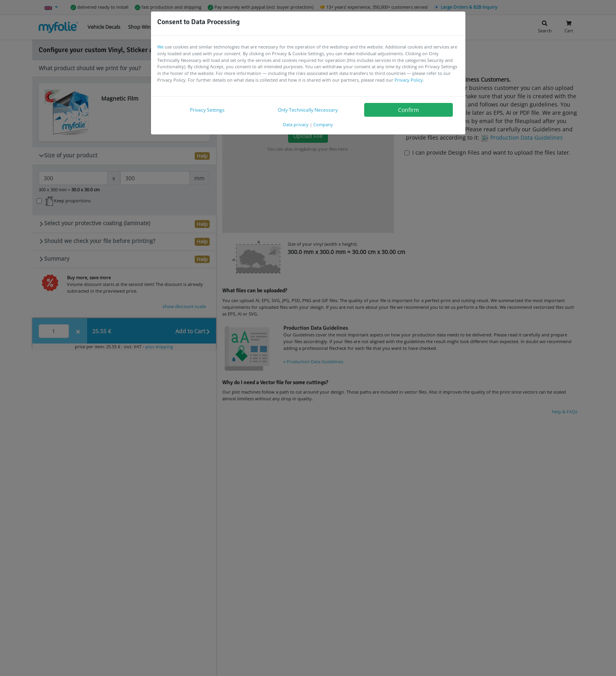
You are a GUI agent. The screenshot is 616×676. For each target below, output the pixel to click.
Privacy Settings (207, 110)
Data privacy (296, 124)
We (160, 47)
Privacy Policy (409, 80)
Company (323, 124)
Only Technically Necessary (308, 110)
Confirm (408, 110)
